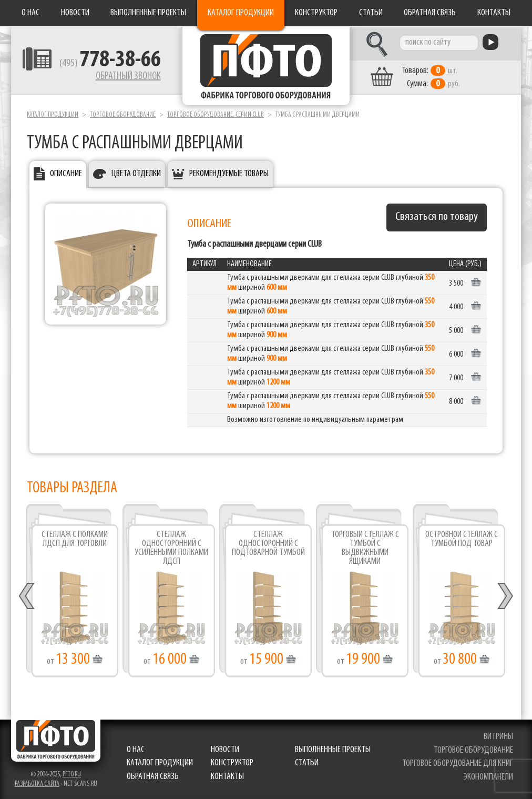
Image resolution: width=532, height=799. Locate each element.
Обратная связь (430, 13)
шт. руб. (432, 77)
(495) (109, 64)
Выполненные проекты (148, 13)
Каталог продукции (241, 13)
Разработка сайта (37, 783)
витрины (498, 736)
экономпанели (488, 777)
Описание (66, 174)
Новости (75, 13)
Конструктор (316, 13)
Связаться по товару (437, 217)
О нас (30, 13)
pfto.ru (72, 774)
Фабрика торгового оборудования (266, 66)
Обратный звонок (127, 76)
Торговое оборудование (123, 115)
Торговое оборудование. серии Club (216, 115)
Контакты (494, 13)
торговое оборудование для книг (458, 763)
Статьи (371, 13)
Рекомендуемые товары (229, 174)
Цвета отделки (136, 174)
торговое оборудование (473, 750)
